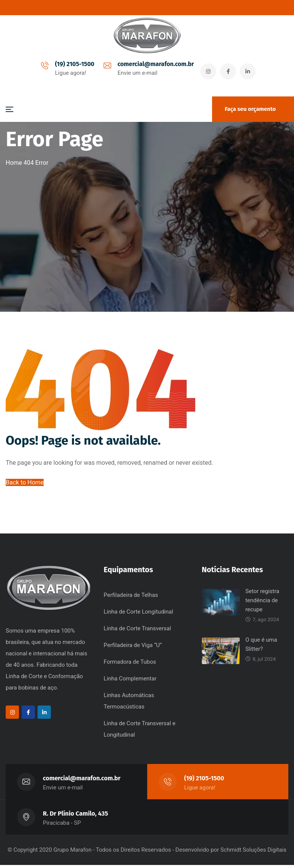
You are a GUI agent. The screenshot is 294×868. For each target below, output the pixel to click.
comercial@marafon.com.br (154, 65)
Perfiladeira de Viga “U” (133, 648)
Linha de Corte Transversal (137, 631)
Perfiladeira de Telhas (131, 598)
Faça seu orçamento (250, 109)
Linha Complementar (130, 682)
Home (14, 163)
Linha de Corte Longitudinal (138, 615)
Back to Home (25, 484)
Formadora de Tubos (130, 665)
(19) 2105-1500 (73, 65)
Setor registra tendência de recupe (263, 603)
